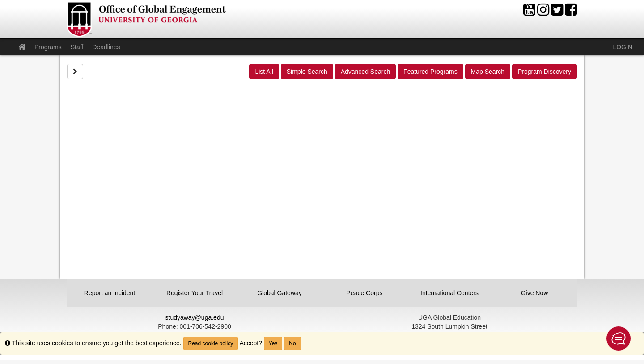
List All (264, 72)
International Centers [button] (449, 293)
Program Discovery (544, 72)
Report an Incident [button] (110, 293)
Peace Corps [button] (365, 293)
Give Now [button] (535, 293)
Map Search (488, 72)
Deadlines (106, 47)
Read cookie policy (211, 343)
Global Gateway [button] (280, 293)
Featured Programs (430, 72)
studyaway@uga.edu (195, 317)
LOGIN (623, 47)
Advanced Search (366, 72)
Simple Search (307, 72)
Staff (77, 47)
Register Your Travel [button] (195, 293)
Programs (48, 47)
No (292, 343)
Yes (273, 343)
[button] (619, 339)
